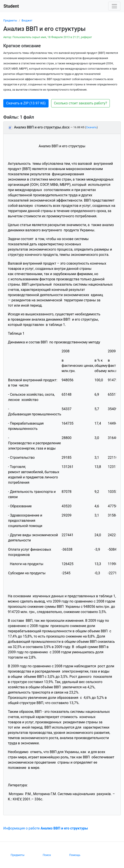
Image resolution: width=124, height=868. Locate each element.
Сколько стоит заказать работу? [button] (81, 103)
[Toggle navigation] (114, 6)
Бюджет (27, 20)
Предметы (10, 20)
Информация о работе (46, 828)
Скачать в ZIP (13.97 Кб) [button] (26, 103)
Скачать (91, 127)
